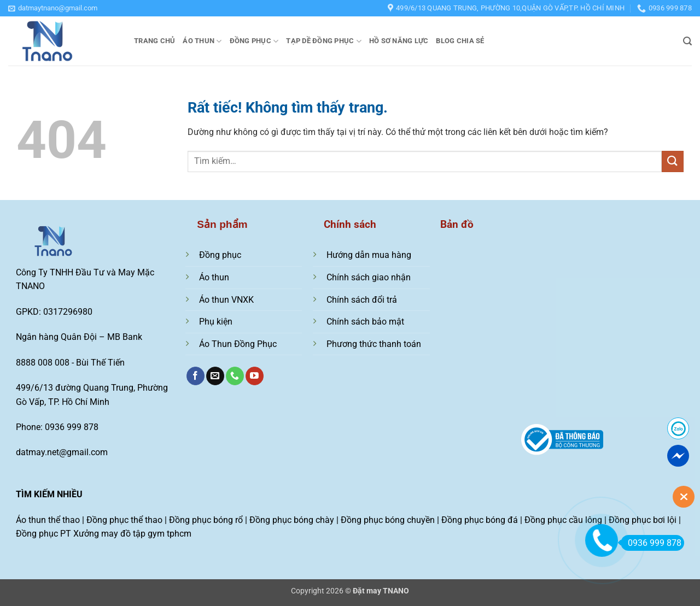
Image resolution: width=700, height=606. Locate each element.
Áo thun (202, 41)
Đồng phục (254, 41)
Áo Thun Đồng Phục (238, 344)
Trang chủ (154, 41)
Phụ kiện (216, 322)
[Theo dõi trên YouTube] (255, 376)
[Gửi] (673, 161)
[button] (53, 8)
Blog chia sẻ (460, 41)
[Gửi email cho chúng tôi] (215, 376)
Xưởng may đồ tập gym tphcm (132, 534)
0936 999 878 (651, 543)
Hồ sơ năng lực (399, 41)
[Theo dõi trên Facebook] (196, 376)
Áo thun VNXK (226, 300)
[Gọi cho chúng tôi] (235, 376)
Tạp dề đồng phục (324, 41)
